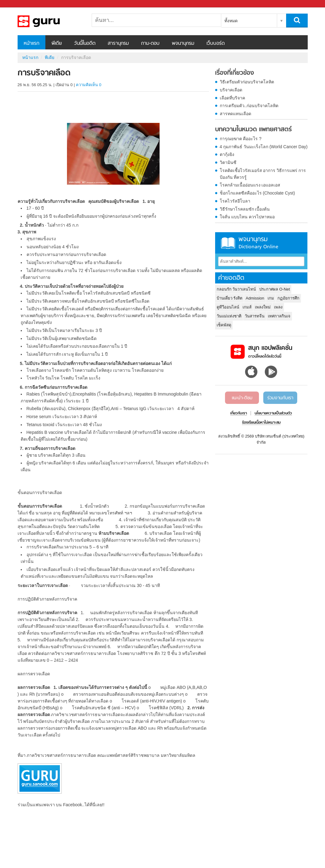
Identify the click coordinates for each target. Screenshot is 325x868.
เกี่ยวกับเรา (239, 413)
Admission (255, 298)
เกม (271, 298)
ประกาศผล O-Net (275, 289)
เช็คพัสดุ (224, 325)
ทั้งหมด (231, 21)
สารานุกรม (118, 44)
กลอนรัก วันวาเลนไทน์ (236, 289)
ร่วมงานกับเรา (280, 398)
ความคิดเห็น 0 (89, 85)
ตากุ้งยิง (227, 154)
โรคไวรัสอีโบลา (235, 201)
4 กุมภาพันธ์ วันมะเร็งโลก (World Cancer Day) (264, 147)
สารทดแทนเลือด (235, 114)
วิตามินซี (228, 162)
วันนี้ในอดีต (85, 44)
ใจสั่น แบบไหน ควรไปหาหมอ (247, 217)
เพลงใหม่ (263, 307)
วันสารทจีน (255, 316)
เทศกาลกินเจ (279, 316)
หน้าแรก (31, 44)
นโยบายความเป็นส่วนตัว (273, 413)
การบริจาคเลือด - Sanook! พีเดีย (50, 21)
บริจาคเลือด (231, 90)
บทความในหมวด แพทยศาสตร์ (253, 130)
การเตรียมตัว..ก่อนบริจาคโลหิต (249, 106)
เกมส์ (247, 307)
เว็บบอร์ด (216, 44)
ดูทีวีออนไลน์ (228, 307)
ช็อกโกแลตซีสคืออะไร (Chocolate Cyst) (257, 193)
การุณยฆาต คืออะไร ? (241, 139)
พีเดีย (57, 44)
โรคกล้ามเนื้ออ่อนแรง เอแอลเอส (250, 185)
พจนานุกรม (183, 44)
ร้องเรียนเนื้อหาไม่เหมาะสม (261, 423)
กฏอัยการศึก (288, 298)
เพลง (278, 307)
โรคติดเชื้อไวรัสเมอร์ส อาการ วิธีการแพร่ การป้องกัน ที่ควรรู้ (263, 174)
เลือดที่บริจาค (232, 98)
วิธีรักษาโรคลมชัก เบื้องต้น (245, 209)
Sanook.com (19, 4)
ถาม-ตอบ (150, 44)
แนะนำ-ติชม (242, 398)
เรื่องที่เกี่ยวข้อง (235, 73)
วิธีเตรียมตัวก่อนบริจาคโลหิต (247, 82)
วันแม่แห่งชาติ (229, 316)
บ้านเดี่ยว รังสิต (230, 298)
